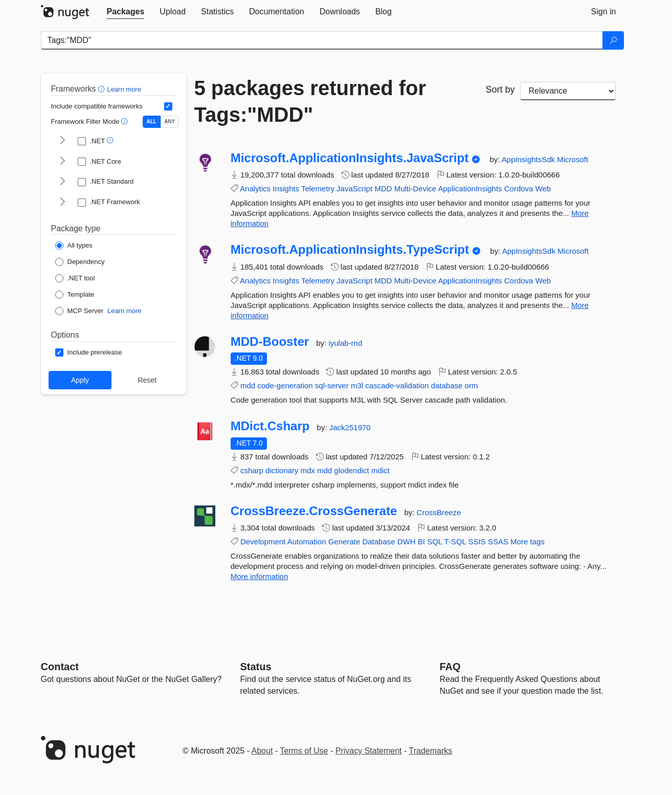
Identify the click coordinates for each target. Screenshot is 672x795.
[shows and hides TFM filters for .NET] (62, 141)
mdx (307, 470)
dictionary (282, 470)
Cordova (519, 189)
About (262, 751)
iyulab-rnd (345, 343)
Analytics (255, 189)
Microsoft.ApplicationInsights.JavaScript (350, 158)
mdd (248, 385)
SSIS (477, 542)
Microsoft (573, 159)
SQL (434, 542)
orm (472, 385)
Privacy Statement (369, 751)
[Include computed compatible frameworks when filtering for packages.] (168, 106)
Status (256, 667)
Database (378, 542)
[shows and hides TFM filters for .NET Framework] (62, 203)
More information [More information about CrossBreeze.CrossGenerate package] (260, 576)
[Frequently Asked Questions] (450, 667)
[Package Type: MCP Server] (80, 311)
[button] (103, 89)
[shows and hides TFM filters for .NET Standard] (62, 182)
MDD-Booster (270, 342)
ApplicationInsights (470, 189)
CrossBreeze (439, 512)
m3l (357, 385)
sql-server (332, 385)
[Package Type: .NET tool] (75, 278)
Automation (307, 542)
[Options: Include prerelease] (89, 352)
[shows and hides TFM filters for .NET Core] (62, 162)
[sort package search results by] (568, 91)
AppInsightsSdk (529, 159)
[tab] (126, 12)
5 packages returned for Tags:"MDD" (310, 101)
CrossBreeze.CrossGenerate (314, 511)
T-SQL (455, 542)
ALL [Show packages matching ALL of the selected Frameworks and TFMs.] (152, 122)
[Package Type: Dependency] (80, 262)
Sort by (500, 90)
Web (543, 189)
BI (421, 542)
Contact (60, 667)
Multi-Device (416, 189)
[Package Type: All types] (74, 246)
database (447, 385)
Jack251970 (350, 427)
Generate (344, 542)
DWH (407, 542)
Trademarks (431, 751)
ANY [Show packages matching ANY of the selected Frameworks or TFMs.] (170, 122)
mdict (380, 470)
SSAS (498, 542)
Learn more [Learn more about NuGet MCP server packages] (124, 311)
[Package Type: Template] (75, 295)
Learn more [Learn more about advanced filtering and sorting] (124, 89)
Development (263, 542)
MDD (383, 189)
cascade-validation (397, 385)
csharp (252, 470)
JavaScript (354, 189)
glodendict (351, 470)
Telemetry (318, 189)
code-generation (285, 385)
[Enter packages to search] (322, 40)
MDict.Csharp (270, 426)
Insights (286, 189)
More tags (528, 542)
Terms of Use (304, 751)
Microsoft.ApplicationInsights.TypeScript (350, 250)
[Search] (613, 40)
